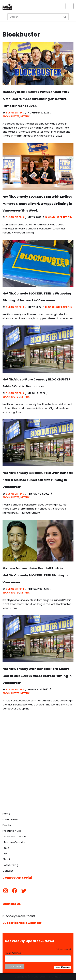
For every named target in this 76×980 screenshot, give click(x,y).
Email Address (14, 953)
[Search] (34, 17)
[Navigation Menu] (70, 6)
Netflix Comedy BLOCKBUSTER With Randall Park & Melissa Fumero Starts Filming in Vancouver (38, 480)
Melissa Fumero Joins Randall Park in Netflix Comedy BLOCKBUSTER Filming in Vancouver (35, 575)
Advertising (11, 865)
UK (6, 854)
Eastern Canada (14, 842)
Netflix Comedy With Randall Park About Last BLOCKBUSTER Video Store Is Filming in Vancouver (37, 676)
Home (6, 814)
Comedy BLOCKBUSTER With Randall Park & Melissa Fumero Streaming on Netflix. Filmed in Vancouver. (36, 99)
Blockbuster (11, 116)
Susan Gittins (15, 113)
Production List (12, 831)
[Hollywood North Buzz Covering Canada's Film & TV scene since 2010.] (7, 6)
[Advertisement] (38, 771)
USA (7, 848)
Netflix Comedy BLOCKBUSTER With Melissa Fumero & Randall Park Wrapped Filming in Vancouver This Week (37, 203)
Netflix (25, 116)
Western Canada (15, 836)
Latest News (10, 819)
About (6, 859)
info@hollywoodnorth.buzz (19, 916)
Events (7, 825)
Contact (8, 871)
